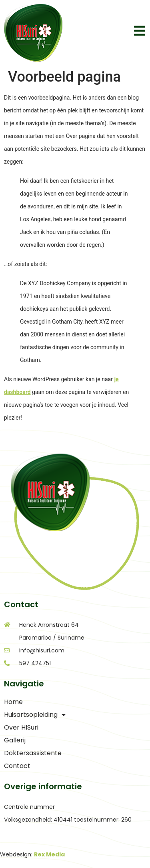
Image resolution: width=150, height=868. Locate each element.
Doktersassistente (33, 753)
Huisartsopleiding (35, 715)
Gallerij (15, 740)
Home (13, 702)
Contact (17, 766)
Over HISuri (21, 727)
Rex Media (49, 854)
